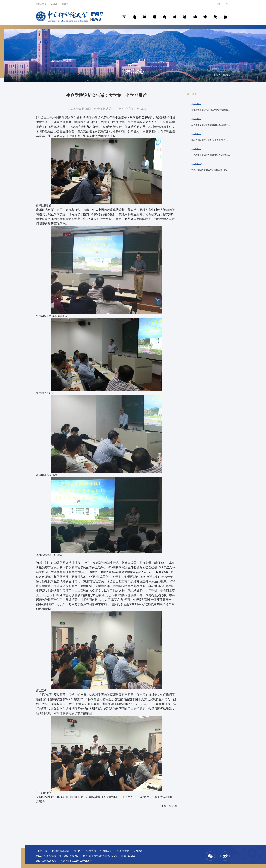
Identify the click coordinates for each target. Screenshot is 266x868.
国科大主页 (41, 4)
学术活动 (195, 13)
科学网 (77, 851)
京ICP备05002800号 (46, 861)
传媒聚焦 (215, 13)
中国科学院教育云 (60, 851)
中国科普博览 (122, 851)
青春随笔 (205, 13)
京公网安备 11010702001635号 (76, 861)
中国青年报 (90, 851)
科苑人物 (175, 13)
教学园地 (144, 13)
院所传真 (164, 13)
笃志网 (65, 4)
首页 (124, 13)
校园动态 (185, 13)
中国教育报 (106, 851)
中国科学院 (42, 851)
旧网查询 (138, 851)
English (54, 4)
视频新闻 (225, 13)
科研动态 (155, 13)
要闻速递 (134, 13)
